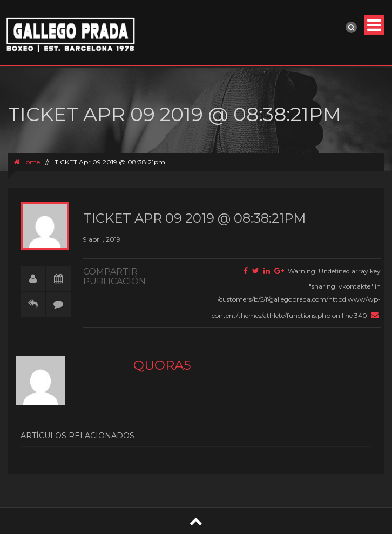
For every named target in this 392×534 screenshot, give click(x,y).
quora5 (162, 365)
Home (27, 162)
